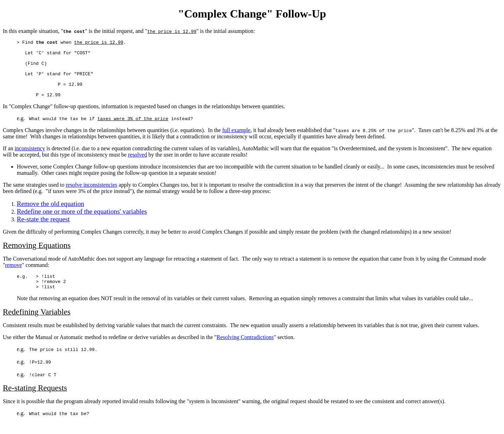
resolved (138, 166)
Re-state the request (43, 231)
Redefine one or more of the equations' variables (82, 223)
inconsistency (30, 160)
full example (236, 142)
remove (14, 277)
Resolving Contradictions (245, 352)
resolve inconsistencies (92, 196)
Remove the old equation (50, 215)
